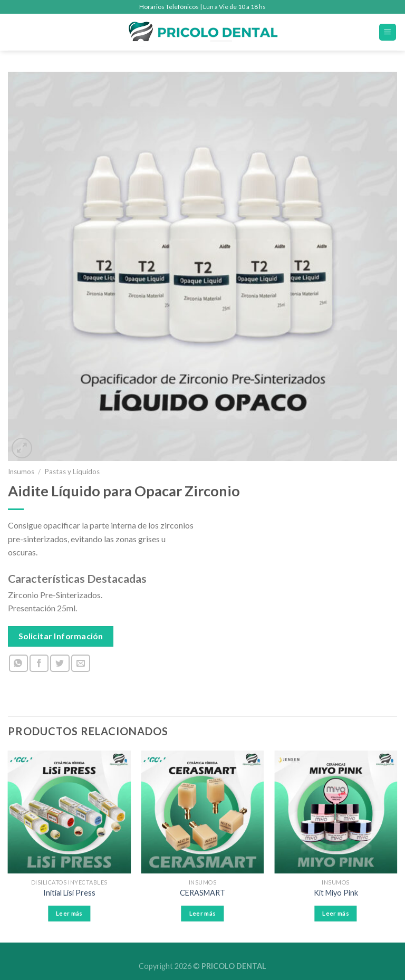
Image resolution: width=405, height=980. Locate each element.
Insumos (21, 472)
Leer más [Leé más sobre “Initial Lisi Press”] (69, 913)
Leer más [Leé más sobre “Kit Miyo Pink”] (336, 913)
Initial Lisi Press (69, 893)
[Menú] (388, 32)
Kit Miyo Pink (336, 893)
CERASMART (202, 893)
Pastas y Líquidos (72, 472)
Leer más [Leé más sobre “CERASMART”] (203, 913)
